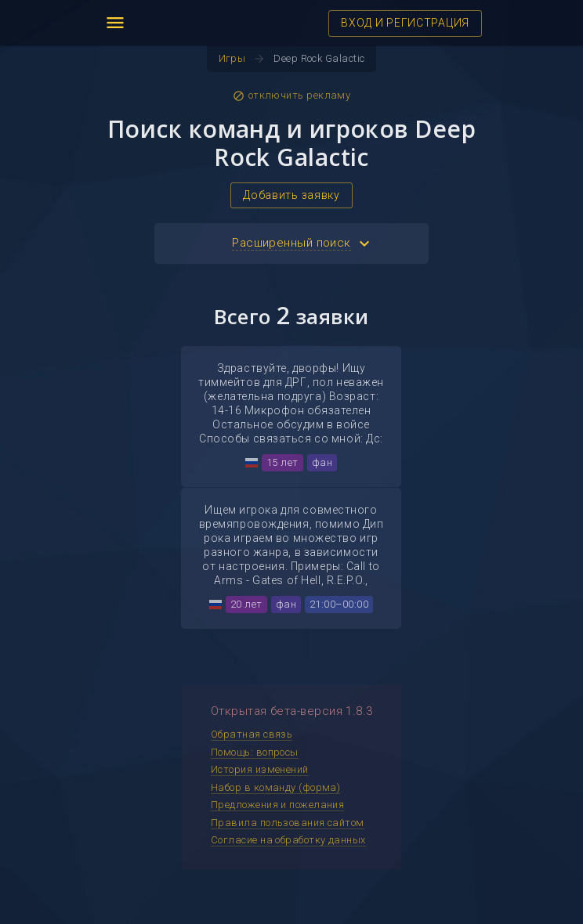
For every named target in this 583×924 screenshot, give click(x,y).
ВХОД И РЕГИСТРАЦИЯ (405, 23)
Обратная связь (252, 734)
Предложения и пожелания (277, 805)
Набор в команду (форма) (275, 787)
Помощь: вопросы (255, 752)
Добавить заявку (291, 195)
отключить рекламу (292, 96)
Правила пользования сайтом (288, 823)
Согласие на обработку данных (288, 840)
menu (115, 23)
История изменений (260, 769)
